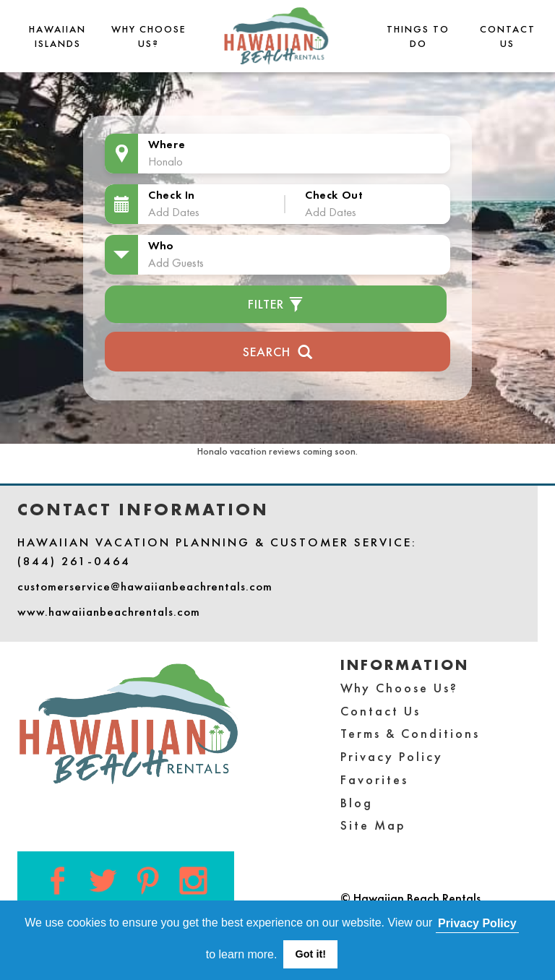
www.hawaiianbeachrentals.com (109, 611)
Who (161, 245)
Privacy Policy (392, 756)
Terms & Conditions (410, 733)
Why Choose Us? (399, 688)
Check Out (334, 195)
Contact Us (380, 711)
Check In (172, 195)
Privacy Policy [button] (477, 923)
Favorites (374, 779)
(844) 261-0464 (74, 561)
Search (278, 350)
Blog (357, 803)
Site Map (373, 825)
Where (167, 144)
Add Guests (176, 262)
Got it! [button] (311, 954)
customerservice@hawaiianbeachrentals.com (145, 586)
